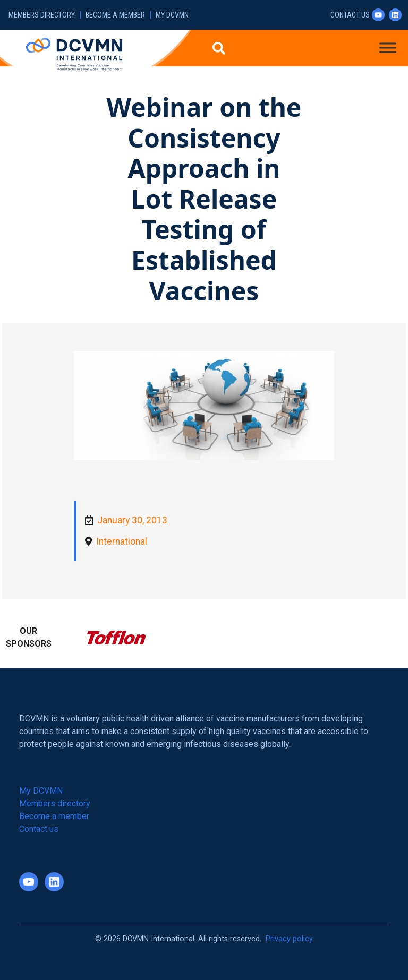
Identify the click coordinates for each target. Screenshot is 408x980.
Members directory (42, 15)
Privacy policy (289, 939)
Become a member (115, 15)
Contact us (350, 15)
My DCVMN (172, 15)
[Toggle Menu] (388, 48)
